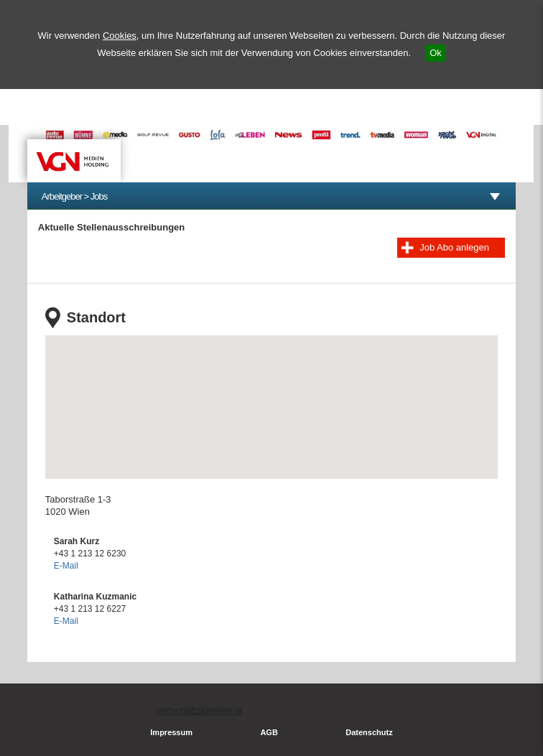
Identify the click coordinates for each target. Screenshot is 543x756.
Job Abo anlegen (454, 247)
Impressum (171, 732)
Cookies (120, 36)
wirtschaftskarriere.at (200, 710)
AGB (269, 732)
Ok (436, 53)
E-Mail (66, 566)
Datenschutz (369, 732)
